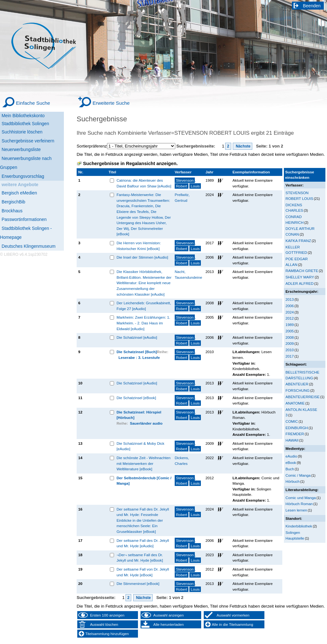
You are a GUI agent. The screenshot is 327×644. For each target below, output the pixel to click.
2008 (290, 337)
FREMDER (295, 434)
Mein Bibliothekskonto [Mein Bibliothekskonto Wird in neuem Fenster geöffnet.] (23, 116)
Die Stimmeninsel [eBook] (138, 583)
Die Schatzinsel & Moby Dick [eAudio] (141, 446)
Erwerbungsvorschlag (23, 176)
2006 (290, 306)
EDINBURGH (297, 428)
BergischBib (13, 202)
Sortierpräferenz (92, 146)
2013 (290, 299)
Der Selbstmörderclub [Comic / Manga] (144, 481)
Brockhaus (12, 211)
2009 (290, 343)
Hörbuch (293, 481)
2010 (290, 350)
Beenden (312, 6)
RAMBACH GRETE (302, 271)
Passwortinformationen (24, 219)
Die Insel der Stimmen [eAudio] (142, 257)
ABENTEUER (297, 384)
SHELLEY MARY (300, 277)
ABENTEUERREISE (303, 397)
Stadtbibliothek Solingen (25, 124)
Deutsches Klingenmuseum (29, 246)
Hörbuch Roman (299, 504)
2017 (290, 356)
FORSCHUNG (298, 390)
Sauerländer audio (146, 423)
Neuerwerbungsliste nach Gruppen (26, 163)
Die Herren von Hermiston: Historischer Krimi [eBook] (139, 246)
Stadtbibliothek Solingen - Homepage (26, 233)
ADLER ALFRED (300, 283)
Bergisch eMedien (19, 193)
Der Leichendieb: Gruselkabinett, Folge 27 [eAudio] (144, 306)
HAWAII (292, 440)
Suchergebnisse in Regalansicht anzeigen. (130, 163)
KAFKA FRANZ (298, 241)
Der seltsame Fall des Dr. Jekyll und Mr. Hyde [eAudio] (143, 543)
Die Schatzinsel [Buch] (137, 352)
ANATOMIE (295, 403)
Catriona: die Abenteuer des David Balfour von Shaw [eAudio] (144, 183)
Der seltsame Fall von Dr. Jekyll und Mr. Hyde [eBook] (143, 572)
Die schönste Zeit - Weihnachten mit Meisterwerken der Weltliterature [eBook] (144, 463)
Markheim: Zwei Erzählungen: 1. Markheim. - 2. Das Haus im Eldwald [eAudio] (143, 323)
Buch (290, 469)
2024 (290, 312)
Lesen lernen (296, 510)
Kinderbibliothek (299, 526)
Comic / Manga (298, 475)
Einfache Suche (33, 103)
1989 (290, 325)
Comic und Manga (301, 498)
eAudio (291, 456)
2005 (290, 331)
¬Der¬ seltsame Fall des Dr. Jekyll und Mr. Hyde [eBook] (140, 558)
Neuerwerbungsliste (21, 149)
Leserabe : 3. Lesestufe (139, 357)
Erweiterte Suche (111, 103)
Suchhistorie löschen (22, 132)
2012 (290, 318)
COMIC (292, 421)
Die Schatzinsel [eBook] (136, 398)
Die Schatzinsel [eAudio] (137, 337)
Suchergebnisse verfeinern (28, 141)
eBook (291, 462)
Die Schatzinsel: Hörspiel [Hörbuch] (139, 415)
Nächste (243, 146)
